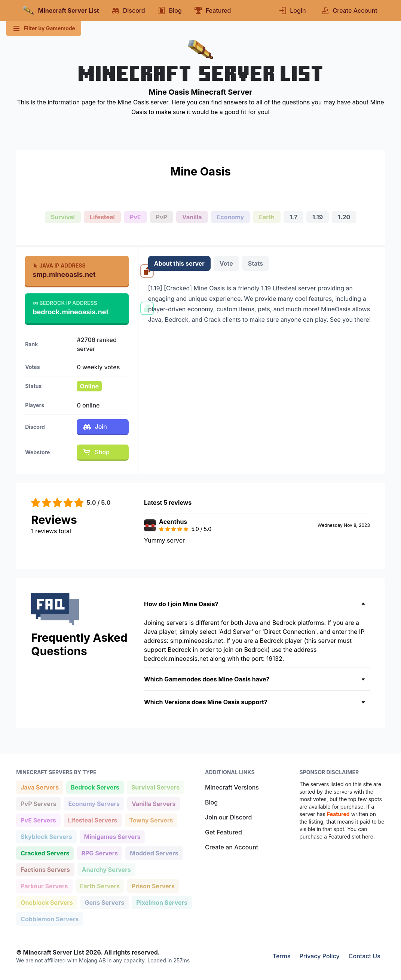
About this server (179, 263)
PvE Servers (38, 820)
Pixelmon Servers (162, 902)
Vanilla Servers (153, 803)
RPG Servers (99, 853)
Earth (267, 217)
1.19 (318, 217)
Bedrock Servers (95, 787)
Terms (282, 956)
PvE (135, 217)
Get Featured (224, 832)
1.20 (344, 217)
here (368, 836)
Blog (211, 802)
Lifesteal (102, 217)
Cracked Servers (45, 853)
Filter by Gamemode (44, 28)
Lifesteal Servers (93, 820)
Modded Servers (154, 853)
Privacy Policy (320, 956)
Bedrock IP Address (65, 303)
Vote (226, 263)
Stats (255, 263)
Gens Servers (104, 902)
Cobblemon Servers (49, 918)
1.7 (293, 217)
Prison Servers (153, 886)
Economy (231, 217)
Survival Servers (155, 787)
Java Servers (39, 787)
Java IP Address (59, 265)
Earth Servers (100, 886)
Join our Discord (228, 817)
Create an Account (232, 847)
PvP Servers (38, 803)
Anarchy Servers (106, 869)
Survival (63, 217)
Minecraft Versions (232, 787)
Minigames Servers (112, 836)
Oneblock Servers (47, 902)
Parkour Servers (44, 886)
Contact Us (365, 956)
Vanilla (192, 217)
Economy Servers (94, 803)
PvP (162, 217)
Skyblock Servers (46, 836)
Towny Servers (151, 820)
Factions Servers (45, 869)
